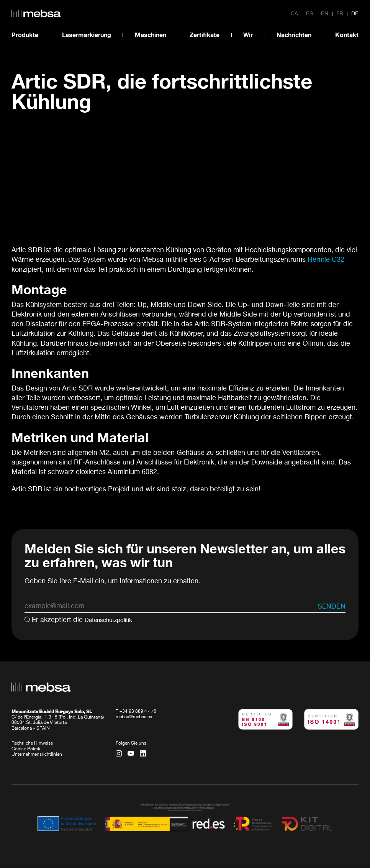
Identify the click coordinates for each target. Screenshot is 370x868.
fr (340, 14)
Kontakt (347, 35)
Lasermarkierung (87, 35)
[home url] (36, 13)
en (325, 14)
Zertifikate (205, 35)
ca (294, 14)
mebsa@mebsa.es (134, 717)
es (309, 14)
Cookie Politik (26, 749)
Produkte (25, 35)
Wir (248, 35)
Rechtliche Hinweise (32, 744)
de (355, 14)
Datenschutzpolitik (114, 620)
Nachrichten (294, 35)
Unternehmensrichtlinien (37, 755)
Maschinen (151, 35)
